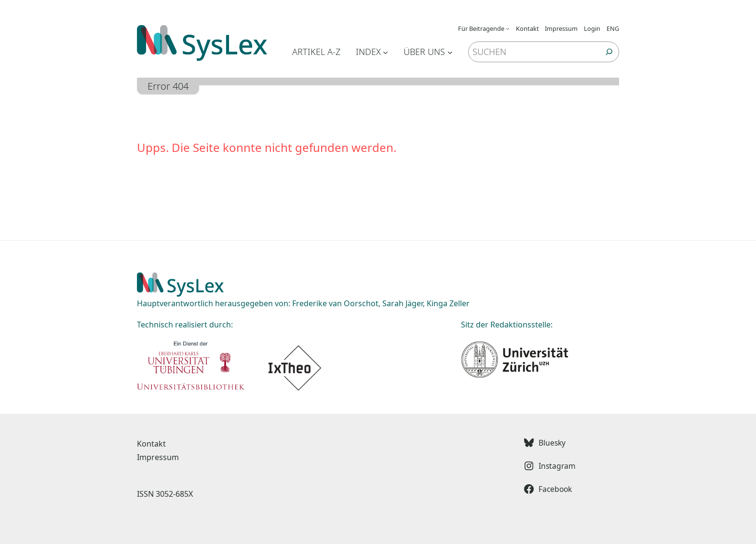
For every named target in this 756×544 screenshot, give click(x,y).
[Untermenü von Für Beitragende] (508, 28)
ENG (613, 28)
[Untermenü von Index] (385, 52)
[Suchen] (609, 52)
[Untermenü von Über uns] (450, 52)
